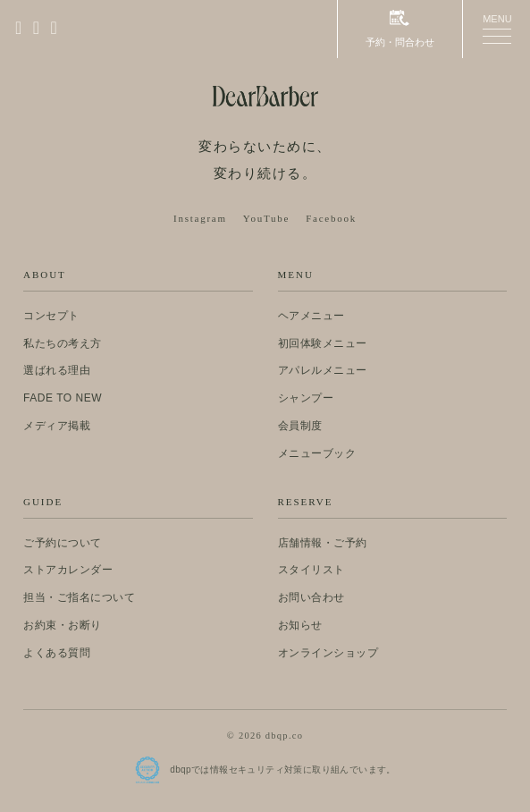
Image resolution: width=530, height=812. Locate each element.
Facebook (331, 219)
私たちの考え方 (63, 343)
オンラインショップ (328, 653)
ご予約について (63, 543)
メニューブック (317, 453)
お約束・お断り (63, 625)
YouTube (266, 219)
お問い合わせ (311, 597)
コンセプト (51, 316)
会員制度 (300, 426)
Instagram (200, 219)
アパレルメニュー (323, 370)
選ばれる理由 (57, 370)
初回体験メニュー (323, 343)
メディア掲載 (57, 426)
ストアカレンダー (68, 570)
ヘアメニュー (311, 316)
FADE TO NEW (63, 398)
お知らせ (300, 625)
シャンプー (306, 398)
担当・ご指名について (79, 597)
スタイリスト (311, 570)
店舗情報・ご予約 (323, 543)
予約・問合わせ (400, 29)
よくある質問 (57, 653)
